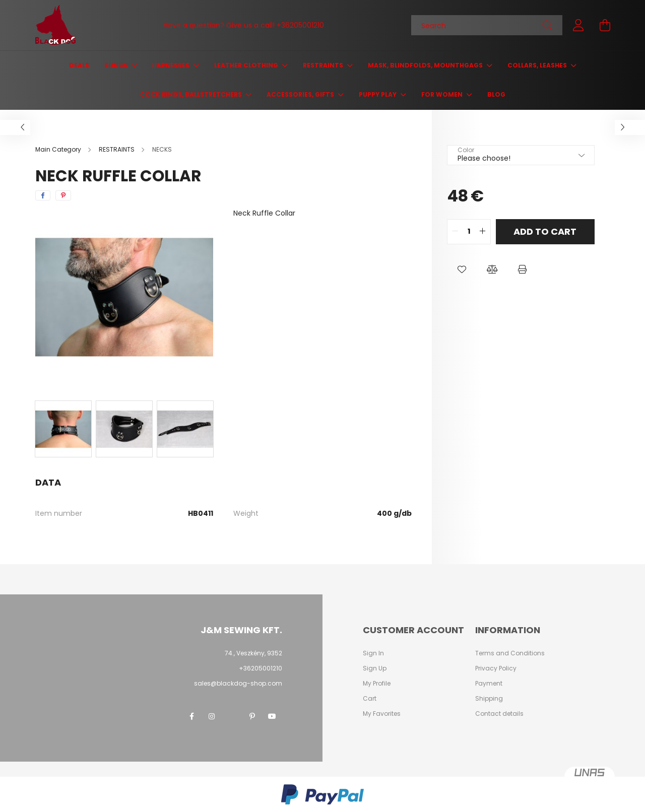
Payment (489, 684)
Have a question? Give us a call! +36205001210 (244, 25)
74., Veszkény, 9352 (253, 653)
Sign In (373, 653)
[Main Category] (59, 149)
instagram (212, 716)
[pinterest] (63, 195)
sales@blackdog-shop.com (238, 683)
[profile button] (578, 25)
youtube (272, 716)
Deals (79, 65)
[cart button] (605, 25)
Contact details (499, 714)
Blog (496, 94)
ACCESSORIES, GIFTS (301, 94)
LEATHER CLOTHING (247, 65)
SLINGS (117, 65)
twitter (232, 716)
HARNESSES (172, 65)
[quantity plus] (483, 232)
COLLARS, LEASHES (538, 65)
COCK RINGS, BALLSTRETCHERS (192, 94)
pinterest (252, 716)
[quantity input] (469, 232)
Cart (370, 699)
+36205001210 (261, 668)
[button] (462, 269)
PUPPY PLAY (378, 94)
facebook (191, 716)
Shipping (489, 699)
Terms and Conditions (510, 653)
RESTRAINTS (324, 65)
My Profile (377, 684)
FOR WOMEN (443, 94)
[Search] (487, 25)
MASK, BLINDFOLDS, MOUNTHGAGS (426, 65)
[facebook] (43, 195)
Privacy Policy (496, 668)
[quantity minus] (455, 232)
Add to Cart (545, 231)
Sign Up (375, 668)
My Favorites (382, 714)
